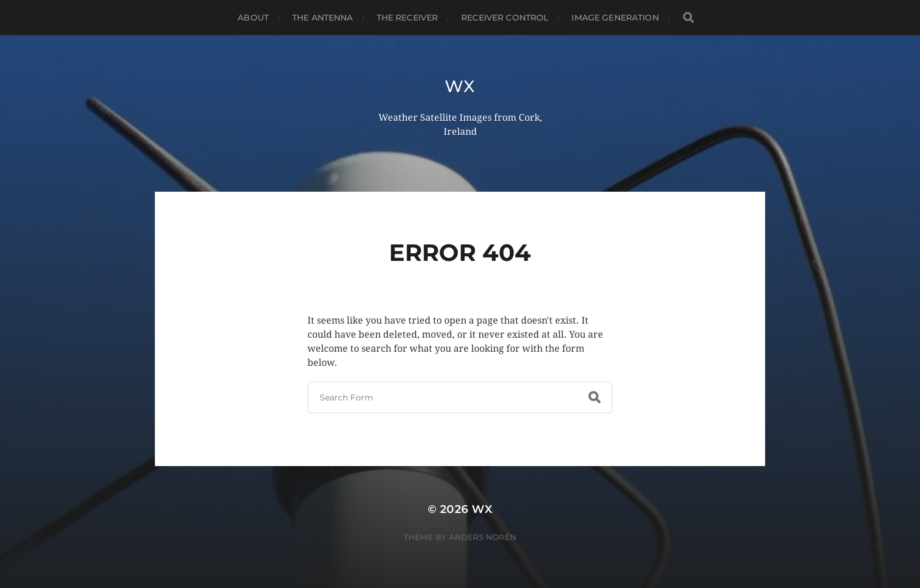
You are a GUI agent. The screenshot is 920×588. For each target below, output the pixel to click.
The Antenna (323, 18)
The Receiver (407, 18)
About (253, 18)
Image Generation (615, 18)
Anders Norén (483, 537)
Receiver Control (505, 18)
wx (460, 86)
